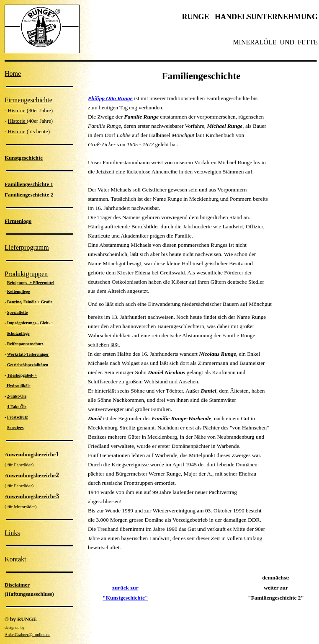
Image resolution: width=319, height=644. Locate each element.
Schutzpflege (18, 333)
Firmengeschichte (28, 100)
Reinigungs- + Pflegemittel (31, 283)
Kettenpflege (18, 291)
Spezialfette (17, 312)
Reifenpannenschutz (25, 344)
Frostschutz (18, 417)
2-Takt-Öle (17, 396)
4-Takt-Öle (17, 407)
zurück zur (125, 588)
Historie (17, 110)
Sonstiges (15, 428)
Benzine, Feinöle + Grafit (30, 302)
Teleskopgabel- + (22, 375)
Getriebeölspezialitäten (28, 365)
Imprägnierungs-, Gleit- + (30, 323)
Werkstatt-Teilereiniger (28, 354)
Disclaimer (17, 585)
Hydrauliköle (18, 386)
